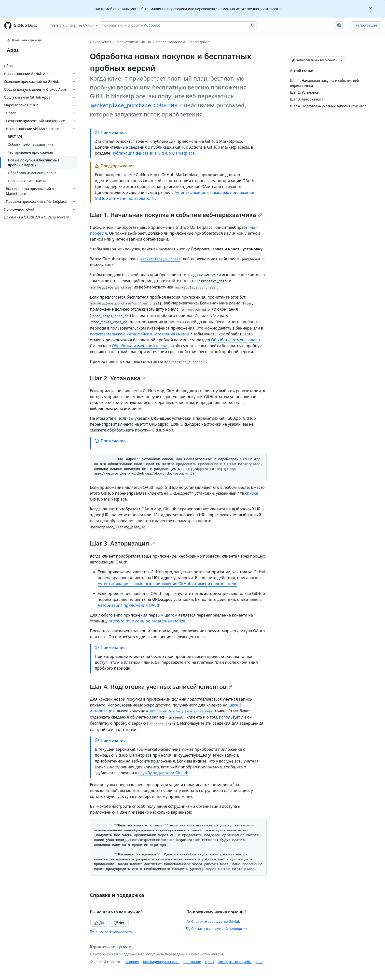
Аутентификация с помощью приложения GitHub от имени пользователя (167, 584)
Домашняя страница (24, 40)
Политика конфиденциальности (113, 931)
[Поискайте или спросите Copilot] (178, 25)
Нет (119, 923)
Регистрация (366, 25)
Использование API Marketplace (183, 42)
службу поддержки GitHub (163, 773)
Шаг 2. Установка (118, 378)
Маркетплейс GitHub (134, 42)
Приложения (101, 42)
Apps (13, 50)
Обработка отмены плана (236, 340)
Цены (210, 962)
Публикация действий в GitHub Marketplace (153, 153)
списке (251, 493)
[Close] (371, 8)
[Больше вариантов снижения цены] (341, 60)
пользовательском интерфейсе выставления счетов (139, 334)
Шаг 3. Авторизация (122, 543)
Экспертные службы (235, 962)
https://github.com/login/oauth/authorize (147, 621)
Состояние (192, 962)
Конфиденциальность (161, 962)
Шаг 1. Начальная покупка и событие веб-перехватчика (176, 215)
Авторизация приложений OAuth (129, 605)
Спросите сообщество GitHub (213, 921)
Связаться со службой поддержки (217, 929)
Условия (132, 962)
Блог (259, 962)
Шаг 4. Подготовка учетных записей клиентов (161, 686)
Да (99, 923)
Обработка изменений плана (140, 346)
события (134, 105)
